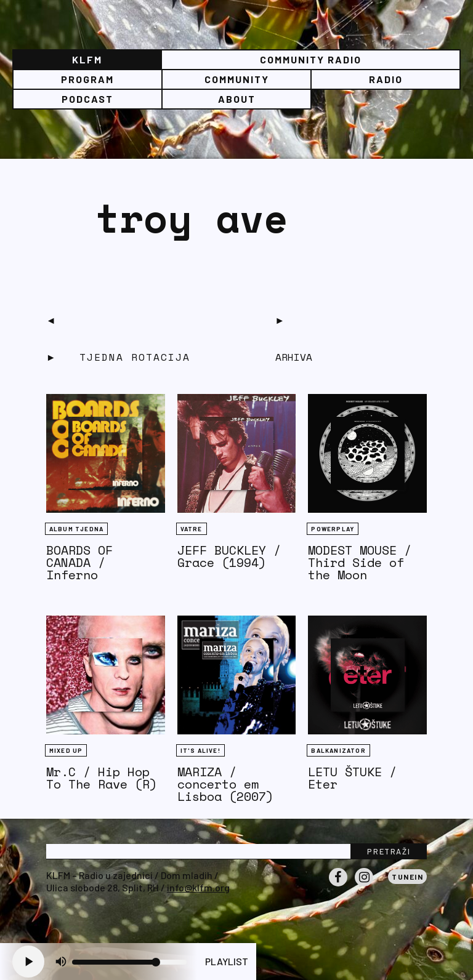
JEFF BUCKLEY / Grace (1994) (229, 556)
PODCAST (87, 99)
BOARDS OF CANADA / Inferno (79, 562)
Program (87, 79)
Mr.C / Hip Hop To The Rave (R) (102, 778)
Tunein (407, 877)
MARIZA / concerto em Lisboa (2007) (225, 784)
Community (237, 79)
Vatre (192, 529)
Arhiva (294, 357)
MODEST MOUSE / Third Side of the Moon (360, 562)
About (237, 99)
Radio (386, 79)
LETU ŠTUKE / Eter (352, 778)
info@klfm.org (198, 887)
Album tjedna (76, 529)
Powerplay (333, 529)
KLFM (87, 59)
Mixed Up (66, 750)
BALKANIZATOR (338, 750)
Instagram (364, 886)
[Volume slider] (129, 962)
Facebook (338, 886)
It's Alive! (200, 750)
